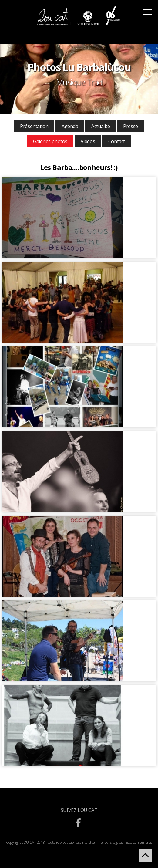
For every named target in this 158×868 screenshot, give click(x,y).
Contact (117, 141)
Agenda (70, 126)
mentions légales (110, 842)
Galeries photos (50, 141)
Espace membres (139, 842)
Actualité (101, 126)
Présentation (34, 126)
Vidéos (88, 141)
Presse (131, 126)
